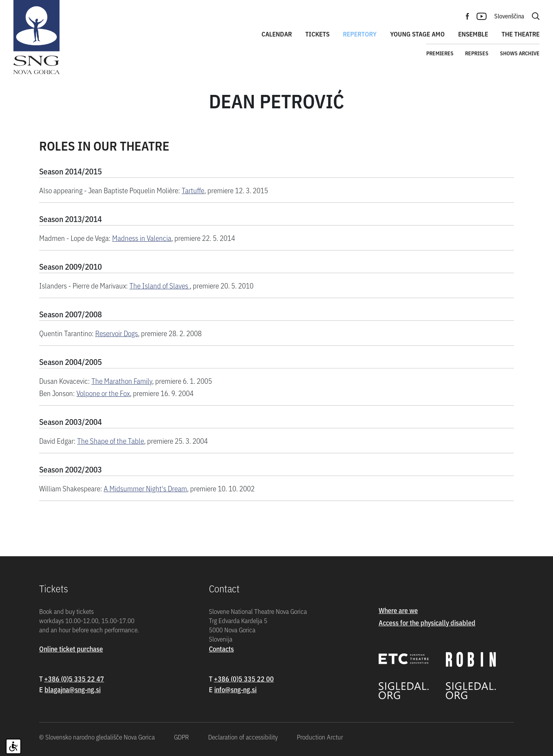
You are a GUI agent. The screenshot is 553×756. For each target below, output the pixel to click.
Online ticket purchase (71, 649)
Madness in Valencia (142, 238)
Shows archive (520, 53)
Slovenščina (509, 16)
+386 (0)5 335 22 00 (244, 679)
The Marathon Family (122, 380)
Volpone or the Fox (103, 393)
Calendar (277, 34)
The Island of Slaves (160, 285)
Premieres (440, 53)
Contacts (221, 649)
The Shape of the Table (111, 440)
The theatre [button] (521, 34)
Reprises (477, 53)
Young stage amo (417, 34)
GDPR (181, 737)
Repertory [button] (360, 34)
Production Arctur (320, 737)
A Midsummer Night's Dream (145, 488)
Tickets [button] (317, 34)
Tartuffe (193, 190)
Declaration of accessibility (243, 737)
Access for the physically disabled (427, 623)
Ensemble (473, 34)
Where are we (398, 610)
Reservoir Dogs (117, 333)
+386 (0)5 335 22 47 (74, 679)
